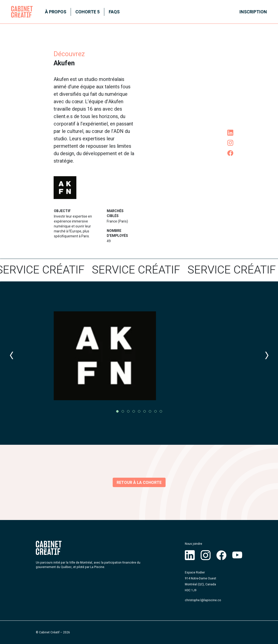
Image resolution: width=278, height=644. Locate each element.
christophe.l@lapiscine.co (203, 600)
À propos (56, 12)
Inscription (253, 12)
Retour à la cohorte (139, 483)
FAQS (114, 12)
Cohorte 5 (87, 12)
